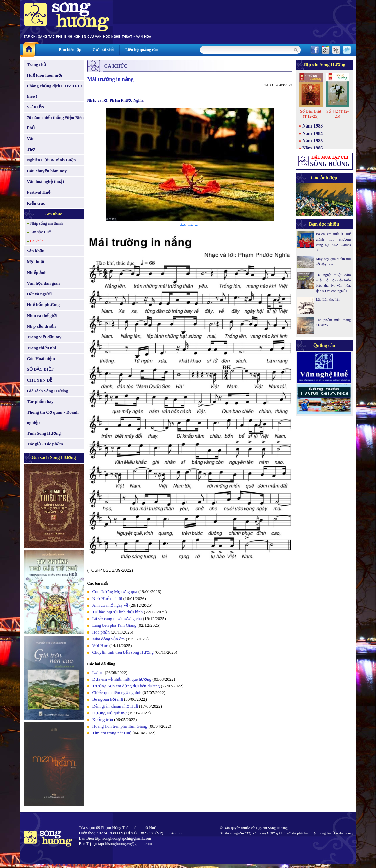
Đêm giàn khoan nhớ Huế (115, 706)
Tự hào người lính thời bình (118, 612)
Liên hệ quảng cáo (141, 50)
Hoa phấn (101, 632)
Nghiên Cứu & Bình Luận (51, 160)
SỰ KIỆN (36, 107)
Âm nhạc (54, 214)
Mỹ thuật (36, 262)
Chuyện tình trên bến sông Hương (123, 652)
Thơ (31, 149)
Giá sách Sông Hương (48, 391)
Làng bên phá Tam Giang (115, 625)
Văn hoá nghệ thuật (46, 182)
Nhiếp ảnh (37, 272)
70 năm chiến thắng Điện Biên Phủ (55, 123)
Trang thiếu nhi (42, 348)
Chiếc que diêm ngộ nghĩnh (117, 693)
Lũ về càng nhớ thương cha (117, 619)
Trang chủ (37, 64)
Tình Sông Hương (44, 433)
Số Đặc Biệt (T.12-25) (310, 114)
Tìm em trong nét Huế (112, 733)
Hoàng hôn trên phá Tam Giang (120, 726)
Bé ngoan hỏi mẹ (108, 699)
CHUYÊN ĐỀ (40, 380)
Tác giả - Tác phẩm (45, 444)
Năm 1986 (312, 148)
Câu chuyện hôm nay (47, 171)
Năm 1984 (312, 133)
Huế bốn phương (44, 305)
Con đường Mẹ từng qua (115, 592)
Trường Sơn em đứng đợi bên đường (126, 686)
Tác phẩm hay (40, 402)
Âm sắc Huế (41, 232)
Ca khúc (37, 241)
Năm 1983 (312, 126)
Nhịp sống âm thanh (47, 223)
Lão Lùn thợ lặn (328, 299)
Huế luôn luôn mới (45, 75)
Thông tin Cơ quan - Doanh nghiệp (53, 417)
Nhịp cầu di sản (41, 326)
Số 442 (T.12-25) (338, 114)
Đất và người (39, 294)
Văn (31, 138)
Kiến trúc (36, 203)
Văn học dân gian (44, 283)
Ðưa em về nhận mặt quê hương (122, 679)
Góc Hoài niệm (41, 358)
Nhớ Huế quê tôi (107, 598)
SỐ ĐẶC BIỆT (40, 369)
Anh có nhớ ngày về (110, 605)
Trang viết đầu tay (44, 337)
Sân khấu (36, 251)
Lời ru (98, 672)
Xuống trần (103, 719)
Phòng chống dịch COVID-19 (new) (54, 91)
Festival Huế (39, 192)
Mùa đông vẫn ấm (109, 639)
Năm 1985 (312, 141)
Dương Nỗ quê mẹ (110, 713)
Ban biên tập (70, 50)
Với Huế (100, 645)
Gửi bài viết (103, 50)
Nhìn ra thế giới (42, 315)
